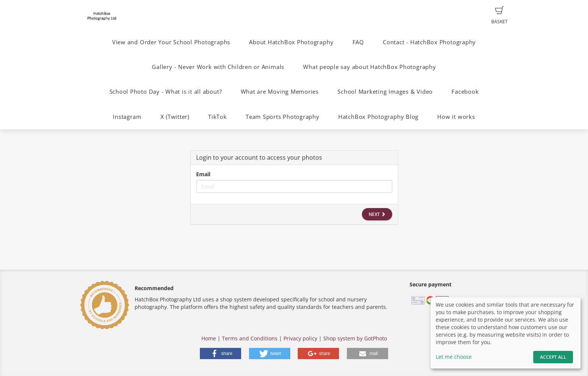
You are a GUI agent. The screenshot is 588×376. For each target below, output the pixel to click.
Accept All (553, 357)
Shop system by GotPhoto (355, 338)
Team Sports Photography (283, 117)
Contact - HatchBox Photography (429, 42)
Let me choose (454, 357)
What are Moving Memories (280, 92)
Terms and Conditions (250, 338)
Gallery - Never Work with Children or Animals (218, 67)
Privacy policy (300, 338)
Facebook (465, 92)
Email (203, 174)
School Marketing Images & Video (385, 92)
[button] (220, 354)
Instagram (127, 117)
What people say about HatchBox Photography (369, 67)
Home (209, 338)
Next (377, 214)
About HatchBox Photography (291, 42)
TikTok (217, 117)
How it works (456, 117)
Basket (499, 15)
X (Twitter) (175, 117)
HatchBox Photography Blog (378, 117)
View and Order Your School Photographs (171, 42)
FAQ (358, 42)
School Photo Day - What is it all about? (166, 92)
